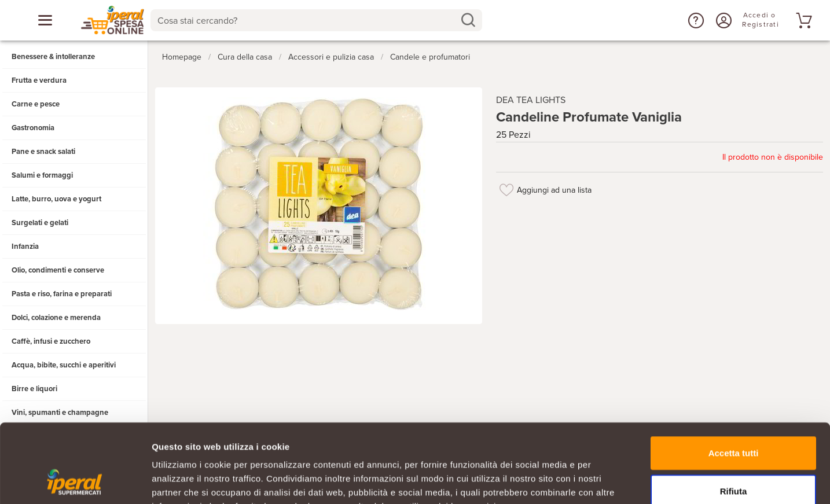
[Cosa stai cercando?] (307, 20)
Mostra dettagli (609, 481)
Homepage (182, 57)
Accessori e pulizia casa (331, 57)
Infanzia (25, 247)
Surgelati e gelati (40, 223)
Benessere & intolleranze (53, 57)
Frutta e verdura (39, 80)
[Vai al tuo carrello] (802, 20)
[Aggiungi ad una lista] (506, 190)
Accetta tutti (734, 381)
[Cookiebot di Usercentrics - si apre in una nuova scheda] (75, 481)
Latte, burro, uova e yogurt (56, 199)
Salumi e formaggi (42, 175)
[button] (695, 20)
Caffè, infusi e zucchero (51, 341)
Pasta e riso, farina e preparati (62, 294)
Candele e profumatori (430, 57)
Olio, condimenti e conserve (58, 270)
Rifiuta (734, 419)
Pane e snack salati (43, 152)
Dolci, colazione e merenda (56, 318)
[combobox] (316, 20)
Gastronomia (33, 128)
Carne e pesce (36, 104)
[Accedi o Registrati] (722, 20)
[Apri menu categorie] (45, 20)
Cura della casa (245, 57)
